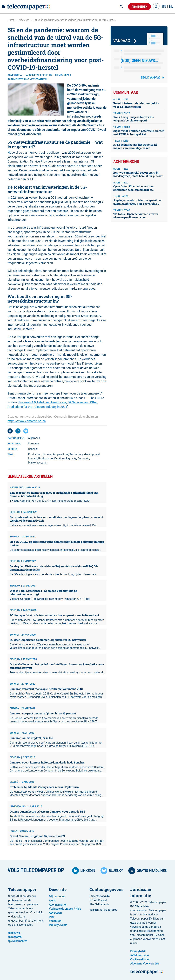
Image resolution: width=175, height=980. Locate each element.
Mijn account (57, 896)
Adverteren (55, 913)
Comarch (33, 443)
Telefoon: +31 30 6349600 (103, 910)
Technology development (85, 454)
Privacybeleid (138, 951)
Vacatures (55, 921)
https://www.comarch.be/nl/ (27, 421)
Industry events (58, 925)
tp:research (15, 937)
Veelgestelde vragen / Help (65, 909)
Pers (52, 917)
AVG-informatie (139, 955)
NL (171, 7)
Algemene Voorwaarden (145, 964)
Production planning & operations (48, 454)
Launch (33, 458)
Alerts (52, 901)
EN (164, 7)
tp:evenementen (18, 941)
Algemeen (24, 20)
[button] (156, 7)
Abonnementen (58, 905)
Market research (38, 463)
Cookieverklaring (140, 959)
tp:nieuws (14, 933)
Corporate (83, 458)
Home (11, 20)
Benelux (33, 449)
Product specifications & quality (57, 458)
